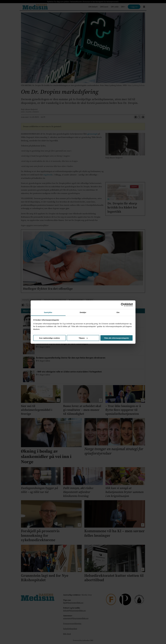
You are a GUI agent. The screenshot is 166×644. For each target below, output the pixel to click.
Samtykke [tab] (48, 312)
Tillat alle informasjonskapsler (117, 338)
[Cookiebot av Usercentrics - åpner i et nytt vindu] (123, 305)
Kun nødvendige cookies (50, 338)
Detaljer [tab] (83, 312)
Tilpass (83, 338)
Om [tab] (118, 312)
